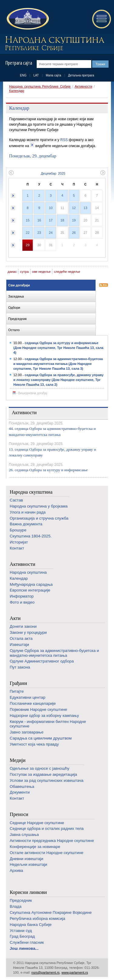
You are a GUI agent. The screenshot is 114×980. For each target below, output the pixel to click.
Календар (17, 91)
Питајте (17, 691)
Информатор (22, 596)
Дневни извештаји (27, 859)
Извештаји (19, 645)
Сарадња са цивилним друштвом (41, 738)
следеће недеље (67, 272)
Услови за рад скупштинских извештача (47, 780)
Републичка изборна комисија (37, 919)
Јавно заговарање (27, 732)
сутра (24, 272)
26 (74, 233)
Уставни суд (21, 931)
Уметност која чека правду (34, 744)
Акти (15, 618)
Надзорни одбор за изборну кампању (44, 716)
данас (12, 272)
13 (85, 208)
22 (28, 233)
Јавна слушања (24, 835)
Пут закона (20, 667)
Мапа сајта (54, 75)
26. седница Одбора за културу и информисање (48, 470)
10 (51, 208)
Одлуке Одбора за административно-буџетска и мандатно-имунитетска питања (54, 653)
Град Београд (22, 936)
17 (51, 220)
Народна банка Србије (31, 925)
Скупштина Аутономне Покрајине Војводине (51, 912)
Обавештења (22, 787)
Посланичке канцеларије (33, 703)
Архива (16, 870)
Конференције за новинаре (35, 847)
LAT (36, 75)
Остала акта (21, 638)
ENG (23, 75)
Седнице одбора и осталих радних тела (47, 828)
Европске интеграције (30, 590)
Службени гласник (27, 942)
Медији (18, 760)
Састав (16, 500)
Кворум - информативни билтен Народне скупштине (48, 724)
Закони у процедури (28, 632)
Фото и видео (22, 602)
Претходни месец (11, 173)
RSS (64, 140)
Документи (20, 792)
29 (28, 245)
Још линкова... (24, 948)
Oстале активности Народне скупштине (47, 853)
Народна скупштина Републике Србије (40, 86)
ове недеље (42, 272)
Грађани (18, 683)
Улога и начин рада (28, 512)
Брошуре (18, 530)
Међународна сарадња (31, 584)
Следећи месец (103, 173)
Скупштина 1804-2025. (31, 536)
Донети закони (23, 626)
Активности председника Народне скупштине (52, 841)
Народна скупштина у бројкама (39, 506)
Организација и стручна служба (39, 518)
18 (62, 220)
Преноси (19, 814)
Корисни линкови (28, 892)
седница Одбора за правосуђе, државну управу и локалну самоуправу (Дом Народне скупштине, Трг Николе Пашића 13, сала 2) (58, 380)
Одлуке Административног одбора (42, 661)
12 (74, 208)
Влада (16, 906)
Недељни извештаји (29, 864)
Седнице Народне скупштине (37, 823)
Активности (83, 86)
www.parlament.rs (75, 972)
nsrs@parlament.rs (46, 972)
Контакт (17, 548)
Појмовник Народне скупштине (38, 709)
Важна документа (26, 524)
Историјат (19, 542)
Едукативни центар (28, 697)
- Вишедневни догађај (30, 393)
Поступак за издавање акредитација (43, 774)
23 (39, 233)
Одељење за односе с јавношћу (40, 768)
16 (39, 220)
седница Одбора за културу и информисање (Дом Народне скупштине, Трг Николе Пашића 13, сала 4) (58, 348)
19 (74, 220)
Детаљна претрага (81, 75)
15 (28, 220)
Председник (21, 900)
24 (51, 233)
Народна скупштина (31, 492)
